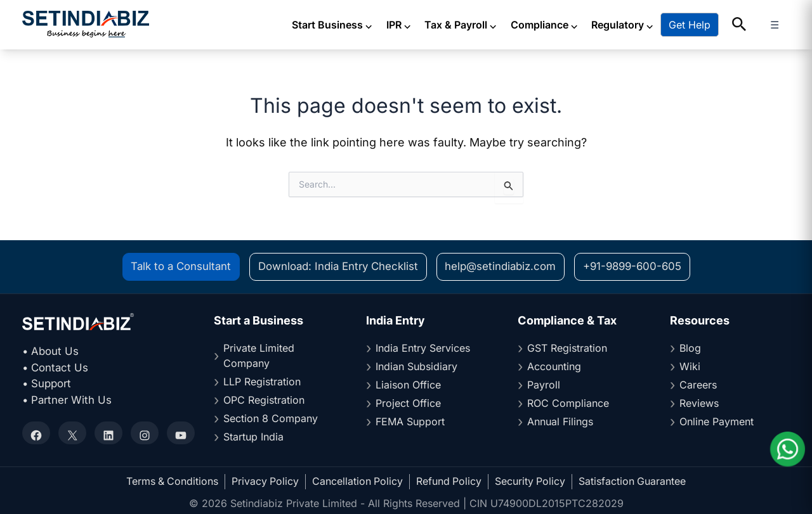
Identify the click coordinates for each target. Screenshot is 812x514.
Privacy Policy (265, 482)
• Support (47, 384)
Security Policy (532, 482)
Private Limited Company (259, 356)
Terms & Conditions (171, 482)
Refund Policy (450, 482)
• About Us (51, 352)
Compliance (566, 25)
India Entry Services (423, 349)
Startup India (253, 437)
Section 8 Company (271, 419)
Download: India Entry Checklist (337, 267)
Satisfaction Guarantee (634, 482)
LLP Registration (262, 382)
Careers (698, 385)
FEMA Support (410, 422)
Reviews (699, 404)
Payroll (544, 385)
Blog (690, 349)
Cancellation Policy (358, 482)
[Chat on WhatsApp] (787, 449)
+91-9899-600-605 (634, 267)
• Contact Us (56, 368)
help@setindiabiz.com (500, 267)
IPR (420, 25)
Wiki (690, 367)
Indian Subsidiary (416, 367)
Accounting (554, 367)
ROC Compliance (568, 404)
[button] (761, 25)
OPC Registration (264, 401)
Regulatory (644, 25)
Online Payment (717, 422)
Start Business (354, 25)
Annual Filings (560, 422)
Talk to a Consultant (177, 267)
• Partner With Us (68, 400)
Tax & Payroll (482, 25)
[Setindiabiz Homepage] (86, 24)
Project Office (408, 404)
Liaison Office (408, 385)
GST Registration (567, 349)
